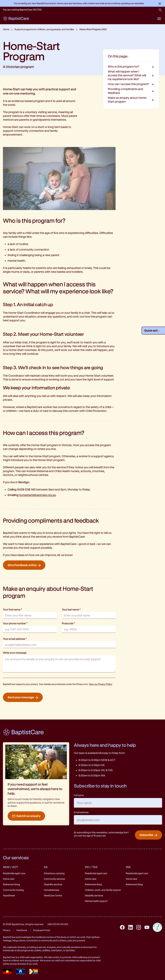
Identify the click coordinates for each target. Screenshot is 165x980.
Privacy (7, 930)
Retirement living (11, 884)
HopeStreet (9, 895)
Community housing (13, 890)
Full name (79, 795)
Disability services (53, 884)
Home (6, 29)
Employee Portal (42, 930)
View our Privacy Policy (100, 684)
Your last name (71, 609)
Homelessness (52, 890)
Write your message (15, 653)
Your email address (15, 639)
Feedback (22, 930)
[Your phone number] (30, 629)
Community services (54, 879)
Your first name (12, 609)
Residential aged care (14, 873)
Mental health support (96, 901)
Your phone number (15, 623)
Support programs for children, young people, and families (44, 29)
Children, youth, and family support (103, 890)
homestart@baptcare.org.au (38, 495)
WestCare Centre (53, 895)
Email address (81, 812)
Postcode (68, 623)
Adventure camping (54, 873)
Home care (9, 879)
